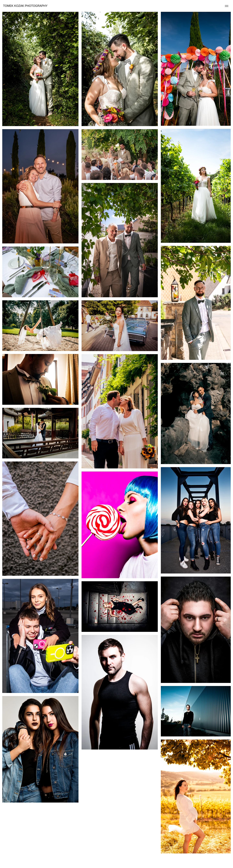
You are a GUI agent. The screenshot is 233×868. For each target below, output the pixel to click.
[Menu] (227, 6)
